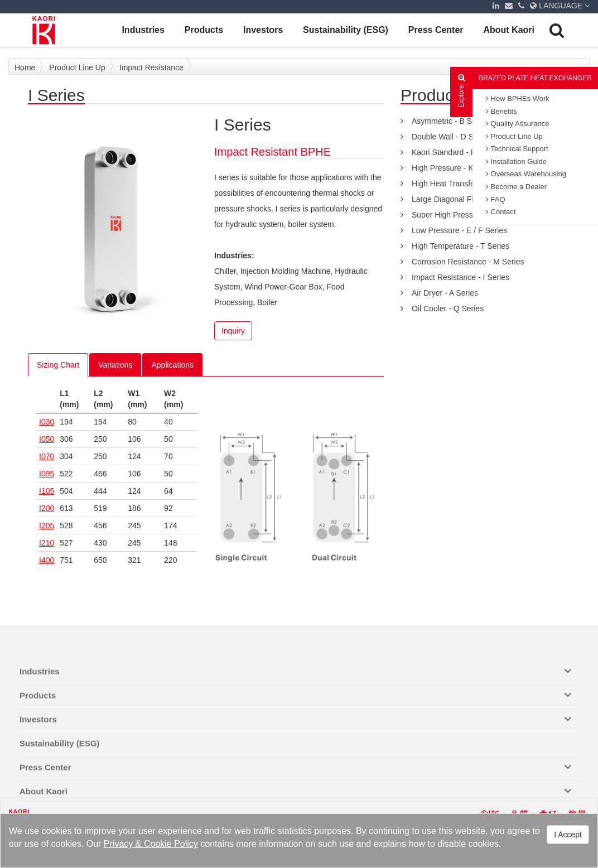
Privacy (118, 844)
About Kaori (509, 30)
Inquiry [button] (233, 331)
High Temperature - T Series (460, 246)
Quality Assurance (517, 124)
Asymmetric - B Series (450, 121)
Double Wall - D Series (451, 137)
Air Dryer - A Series (445, 293)
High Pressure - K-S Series (459, 168)
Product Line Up (514, 136)
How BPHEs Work (518, 98)
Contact (501, 212)
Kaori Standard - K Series (456, 152)
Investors (263, 30)
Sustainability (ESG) (346, 30)
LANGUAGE (560, 6)
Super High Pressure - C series (466, 215)
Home (25, 67)
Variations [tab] (115, 365)
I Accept (568, 835)
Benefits (501, 111)
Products (204, 30)
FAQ (496, 199)
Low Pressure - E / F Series (459, 230)
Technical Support (517, 149)
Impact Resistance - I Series (460, 277)
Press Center (436, 30)
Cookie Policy (171, 844)
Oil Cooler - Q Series (448, 308)
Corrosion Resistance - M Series (468, 262)
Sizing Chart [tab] (58, 365)
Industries (143, 30)
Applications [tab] (172, 365)
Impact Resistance (151, 67)
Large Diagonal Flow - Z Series (466, 199)
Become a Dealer (516, 187)
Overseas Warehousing (526, 174)
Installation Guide (516, 161)
